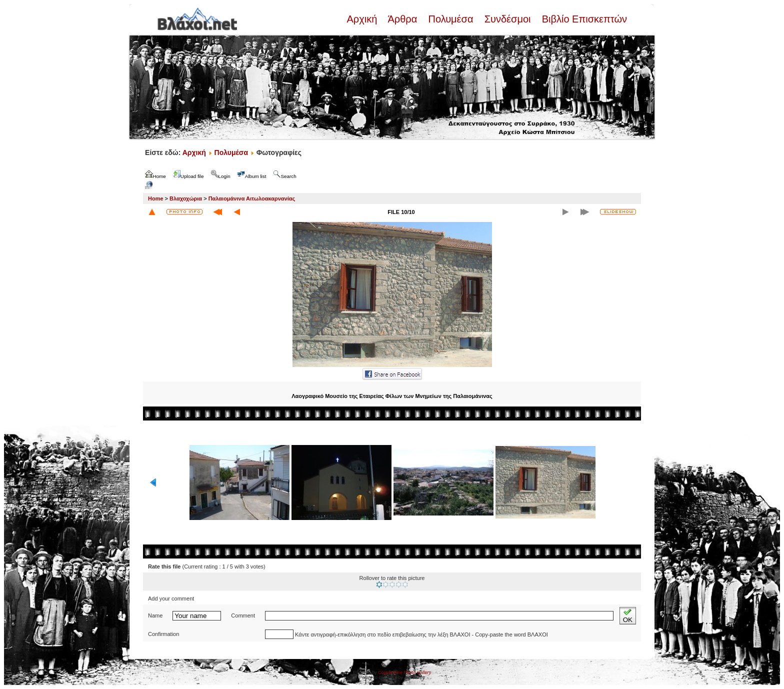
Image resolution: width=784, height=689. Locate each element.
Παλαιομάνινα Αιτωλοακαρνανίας (252, 198)
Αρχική (363, 19)
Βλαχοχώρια (186, 198)
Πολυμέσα (451, 19)
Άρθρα (403, 19)
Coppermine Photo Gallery (404, 672)
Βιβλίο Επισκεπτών (583, 19)
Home (156, 198)
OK (628, 616)
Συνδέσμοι (507, 19)
